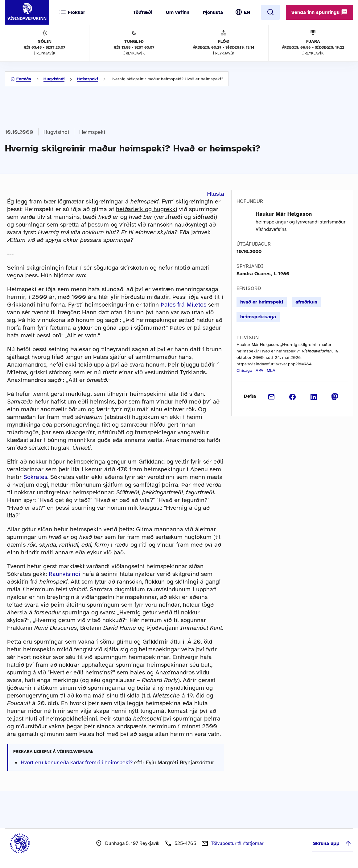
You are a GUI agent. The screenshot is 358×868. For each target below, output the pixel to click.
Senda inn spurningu (319, 12)
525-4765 (185, 843)
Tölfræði (143, 12)
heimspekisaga (258, 317)
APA (259, 370)
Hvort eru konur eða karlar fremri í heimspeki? (77, 762)
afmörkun (306, 302)
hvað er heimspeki (262, 302)
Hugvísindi (54, 79)
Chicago (244, 370)
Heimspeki (87, 79)
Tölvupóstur (237, 843)
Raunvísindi (65, 574)
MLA (271, 370)
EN (247, 12)
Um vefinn (178, 12)
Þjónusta (213, 12)
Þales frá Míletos (183, 305)
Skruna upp (332, 843)
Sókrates (35, 477)
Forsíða (24, 79)
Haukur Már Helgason (284, 214)
